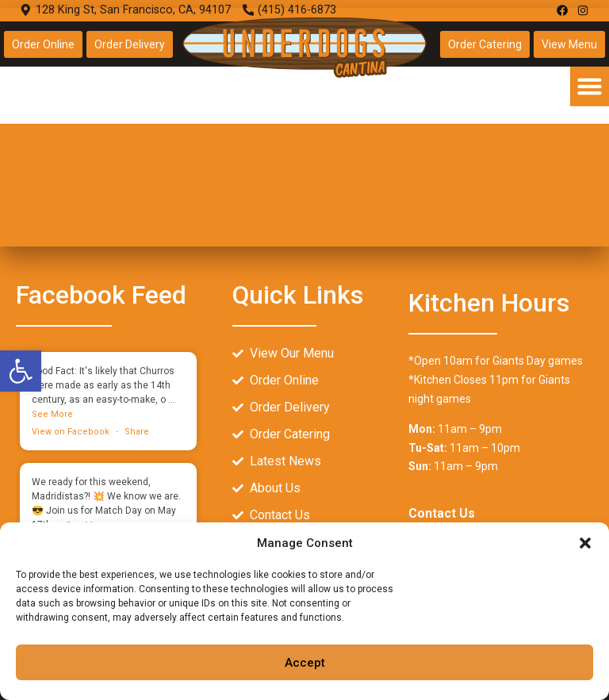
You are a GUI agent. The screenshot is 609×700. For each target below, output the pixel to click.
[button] (585, 543)
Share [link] (137, 432)
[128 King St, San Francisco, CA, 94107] (304, 127)
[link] (21, 371)
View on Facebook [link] (71, 432)
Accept (305, 663)
